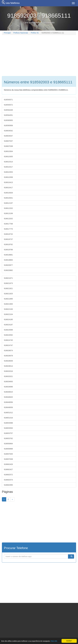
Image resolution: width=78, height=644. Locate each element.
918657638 (8, 459)
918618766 (8, 250)
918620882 (8, 270)
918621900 (8, 304)
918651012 (8, 413)
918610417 (8, 188)
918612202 (8, 208)
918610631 (8, 198)
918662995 (8, 485)
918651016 (8, 418)
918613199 (8, 213)
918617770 (8, 229)
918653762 (8, 438)
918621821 (8, 288)
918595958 (8, 125)
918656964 (8, 444)
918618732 (8, 234)
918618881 (8, 255)
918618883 (8, 260)
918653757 (8, 433)
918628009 (8, 361)
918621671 (8, 278)
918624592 (8, 335)
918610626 (8, 193)
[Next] (12, 499)
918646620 (8, 397)
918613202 (8, 219)
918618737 (8, 239)
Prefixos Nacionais (21, 33)
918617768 (8, 224)
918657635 (8, 454)
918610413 (8, 182)
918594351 (8, 115)
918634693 (8, 382)
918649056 (8, 402)
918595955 (8, 120)
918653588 (8, 423)
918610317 (8, 167)
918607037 (8, 141)
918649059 (8, 407)
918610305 (8, 157)
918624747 (8, 345)
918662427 (8, 469)
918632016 (8, 371)
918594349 (8, 110)
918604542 (8, 131)
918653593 (8, 428)
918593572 (8, 105)
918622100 (8, 309)
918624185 (8, 319)
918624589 (8, 330)
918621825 (8, 294)
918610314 (8, 162)
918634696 (8, 387)
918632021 (8, 376)
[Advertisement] (23, 55)
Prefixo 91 (35, 33)
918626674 (8, 351)
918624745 (8, 340)
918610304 (8, 151)
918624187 (8, 325)
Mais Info (54, 641)
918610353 (8, 172)
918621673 (8, 283)
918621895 (8, 299)
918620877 (8, 265)
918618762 (8, 244)
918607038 (8, 146)
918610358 (8, 177)
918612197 (8, 203)
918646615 (8, 392)
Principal (7, 33)
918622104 (8, 314)
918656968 (8, 449)
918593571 (8, 100)
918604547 (8, 136)
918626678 (8, 356)
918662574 (8, 480)
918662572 (8, 475)
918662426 (8, 464)
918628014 (8, 366)
